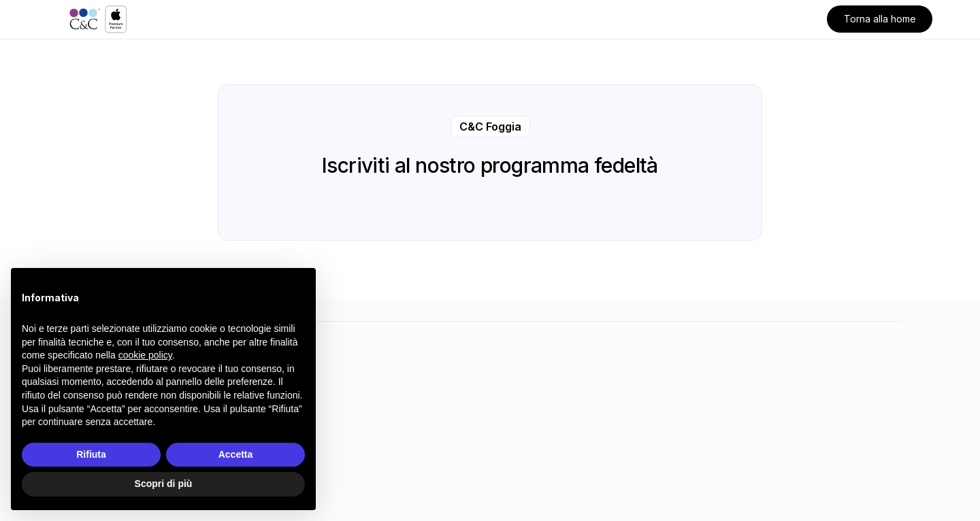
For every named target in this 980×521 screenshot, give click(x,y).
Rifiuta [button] (91, 454)
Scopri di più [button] (164, 484)
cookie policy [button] (145, 355)
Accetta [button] (236, 454)
